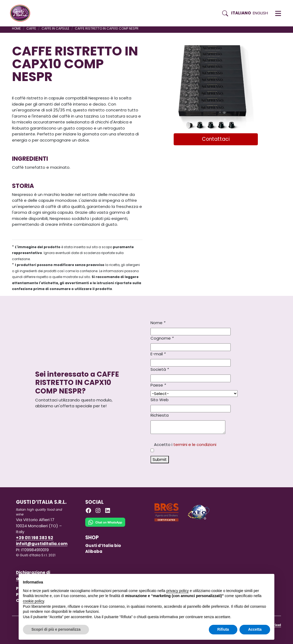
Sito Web (160, 400)
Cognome (162, 338)
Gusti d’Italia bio (103, 546)
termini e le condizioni (195, 444)
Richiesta (160, 415)
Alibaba (94, 551)
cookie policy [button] (33, 601)
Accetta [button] (255, 629)
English (260, 13)
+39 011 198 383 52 (34, 538)
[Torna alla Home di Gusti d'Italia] (22, 13)
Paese (158, 385)
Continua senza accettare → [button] (245, 581)
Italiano (241, 13)
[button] (278, 13)
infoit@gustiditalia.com (42, 544)
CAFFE (31, 28)
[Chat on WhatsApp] (105, 526)
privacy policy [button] (178, 591)
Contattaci (216, 139)
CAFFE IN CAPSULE (55, 28)
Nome (158, 323)
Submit (160, 459)
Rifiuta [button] (223, 629)
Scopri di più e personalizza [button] (56, 629)
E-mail (158, 354)
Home (16, 28)
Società (160, 369)
